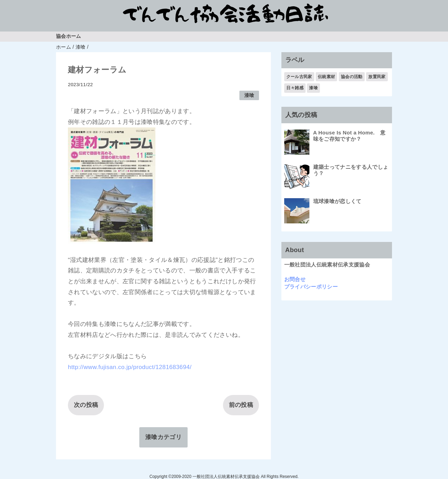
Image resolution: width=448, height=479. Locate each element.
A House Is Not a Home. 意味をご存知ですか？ (349, 136)
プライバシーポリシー (311, 287)
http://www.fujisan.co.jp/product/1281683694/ (130, 367)
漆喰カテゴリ (163, 437)
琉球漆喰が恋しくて (337, 201)
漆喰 (249, 95)
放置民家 (377, 77)
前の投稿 (241, 405)
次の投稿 (86, 405)
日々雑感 (295, 88)
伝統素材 (326, 77)
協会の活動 (352, 77)
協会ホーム (69, 36)
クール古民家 (299, 77)
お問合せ (295, 279)
